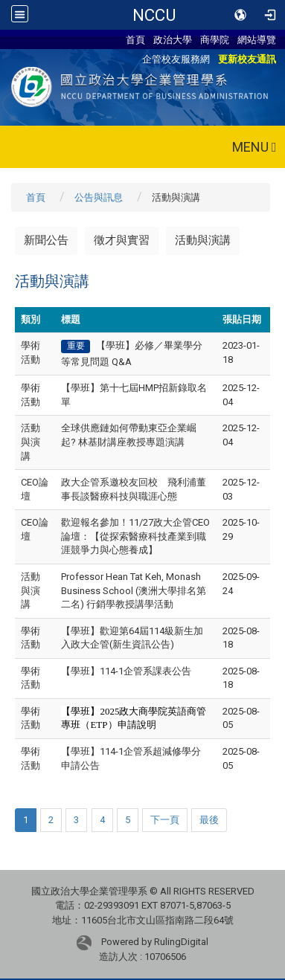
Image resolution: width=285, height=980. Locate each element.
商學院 (215, 39)
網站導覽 (257, 39)
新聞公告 (46, 240)
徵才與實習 (122, 240)
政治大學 (173, 39)
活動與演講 (203, 240)
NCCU (154, 15)
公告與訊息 (99, 197)
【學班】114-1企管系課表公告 (126, 671)
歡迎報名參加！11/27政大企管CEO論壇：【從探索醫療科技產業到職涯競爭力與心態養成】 (135, 536)
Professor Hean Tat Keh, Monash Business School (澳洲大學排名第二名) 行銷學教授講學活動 (134, 590)
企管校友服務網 (176, 59)
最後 (209, 820)
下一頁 (165, 820)
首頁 (135, 39)
